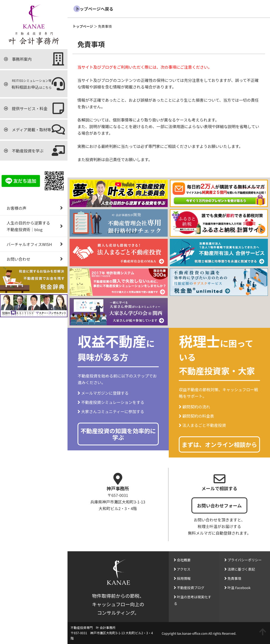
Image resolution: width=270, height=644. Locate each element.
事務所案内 (34, 59)
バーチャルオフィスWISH (35, 244)
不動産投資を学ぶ (34, 151)
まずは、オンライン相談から (219, 444)
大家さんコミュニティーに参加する (113, 411)
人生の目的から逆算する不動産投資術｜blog (35, 226)
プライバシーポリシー (245, 560)
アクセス (184, 569)
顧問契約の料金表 (198, 416)
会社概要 (184, 560)
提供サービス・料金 (34, 108)
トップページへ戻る (94, 9)
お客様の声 (35, 208)
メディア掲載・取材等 (34, 129)
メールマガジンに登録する (105, 393)
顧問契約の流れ (196, 407)
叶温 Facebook (239, 588)
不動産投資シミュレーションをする (113, 402)
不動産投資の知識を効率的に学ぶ (118, 434)
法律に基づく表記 (241, 569)
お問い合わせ (35, 259)
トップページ (83, 26)
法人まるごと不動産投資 (204, 425)
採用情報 (184, 578)
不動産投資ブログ (191, 588)
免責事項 (234, 578)
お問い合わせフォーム (219, 505)
